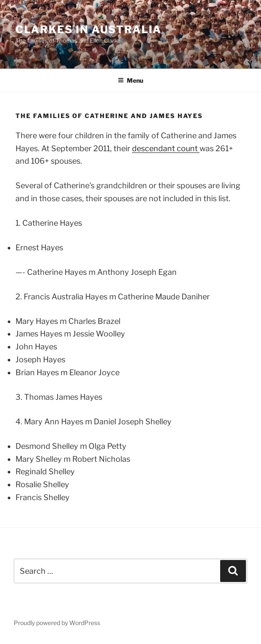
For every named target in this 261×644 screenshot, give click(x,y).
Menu (130, 80)
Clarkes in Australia (89, 30)
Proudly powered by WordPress (57, 623)
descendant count (166, 148)
